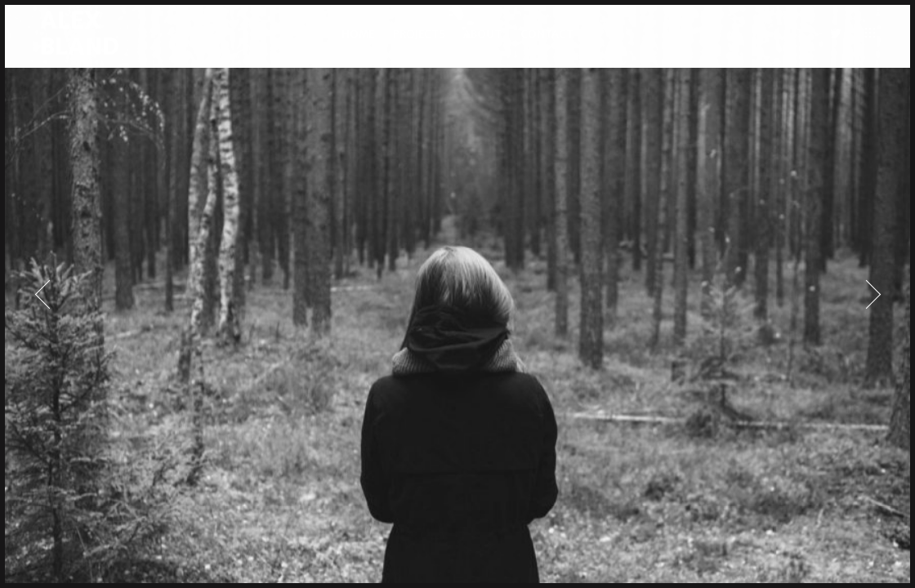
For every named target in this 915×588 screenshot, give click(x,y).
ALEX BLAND (71, 40)
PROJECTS (419, 40)
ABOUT (482, 40)
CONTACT (547, 40)
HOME (358, 40)
